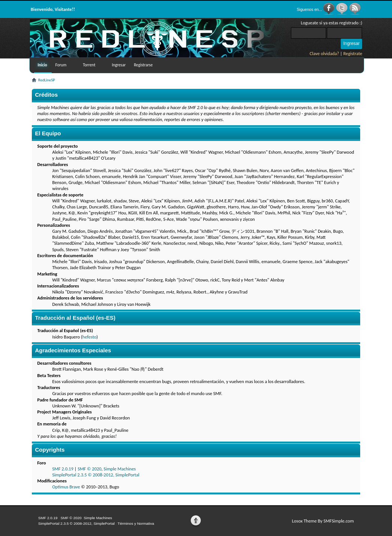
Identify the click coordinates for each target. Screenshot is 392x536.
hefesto (89, 337)
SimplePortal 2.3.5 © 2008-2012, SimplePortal (96, 475)
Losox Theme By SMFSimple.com (323, 521)
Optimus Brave (66, 487)
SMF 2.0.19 (63, 469)
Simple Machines (120, 469)
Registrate (353, 53)
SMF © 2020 (89, 469)
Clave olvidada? (324, 53)
